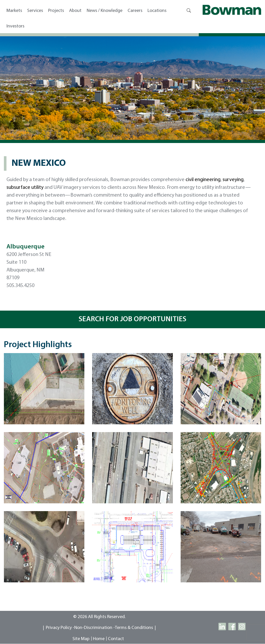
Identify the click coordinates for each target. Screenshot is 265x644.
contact (116, 639)
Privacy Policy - (60, 628)
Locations (157, 11)
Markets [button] (14, 11)
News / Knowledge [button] (105, 11)
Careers (135, 11)
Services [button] (35, 11)
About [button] (75, 11)
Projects (56, 11)
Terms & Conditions (134, 628)
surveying (233, 180)
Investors (15, 26)
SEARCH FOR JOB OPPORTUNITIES (132, 319)
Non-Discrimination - (95, 628)
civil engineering (203, 180)
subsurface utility (25, 188)
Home (99, 639)
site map (81, 639)
